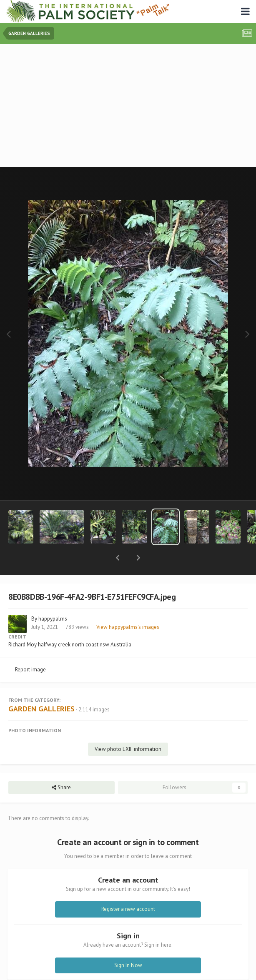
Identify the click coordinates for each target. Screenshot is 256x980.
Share (61, 766)
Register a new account (128, 887)
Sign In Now (128, 944)
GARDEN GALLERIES (41, 687)
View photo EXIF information (128, 727)
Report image (30, 648)
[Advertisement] (130, 106)
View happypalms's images (128, 605)
